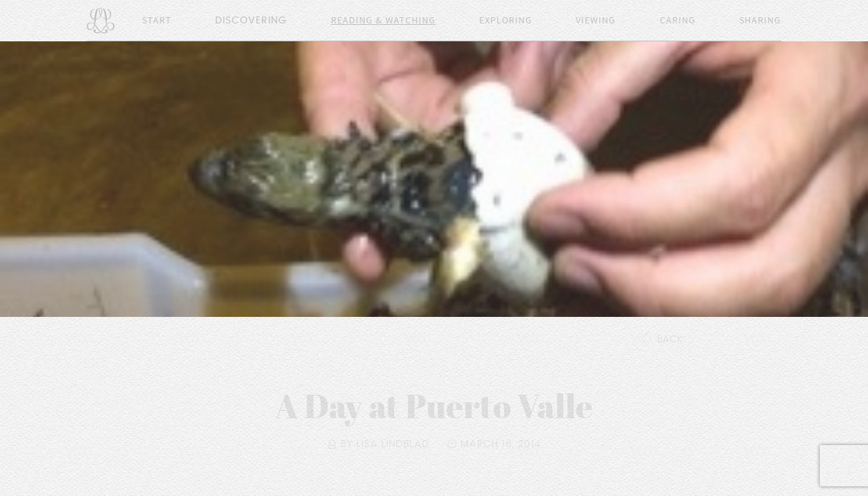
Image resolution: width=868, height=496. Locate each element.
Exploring (506, 21)
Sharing (760, 21)
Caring (678, 21)
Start (157, 21)
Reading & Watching (383, 21)
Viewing (596, 21)
